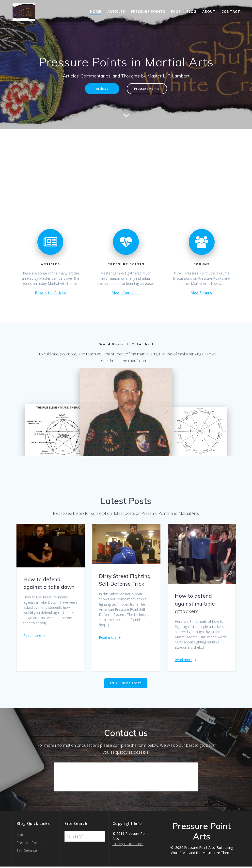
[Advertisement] (126, 166)
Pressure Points (148, 11)
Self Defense (27, 852)
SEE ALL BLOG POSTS (126, 685)
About (209, 11)
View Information (126, 293)
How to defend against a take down (49, 583)
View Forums (202, 293)
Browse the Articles (50, 293)
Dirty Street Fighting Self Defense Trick (125, 580)
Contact (231, 11)
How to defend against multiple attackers (195, 603)
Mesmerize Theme (217, 854)
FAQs (176, 11)
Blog (191, 11)
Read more (32, 635)
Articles (116, 11)
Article (21, 836)
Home (96, 11)
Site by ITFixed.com (128, 845)
